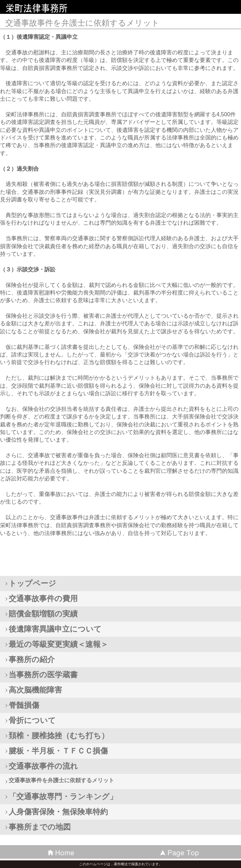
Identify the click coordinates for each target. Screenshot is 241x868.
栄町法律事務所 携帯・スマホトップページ (55, 8)
